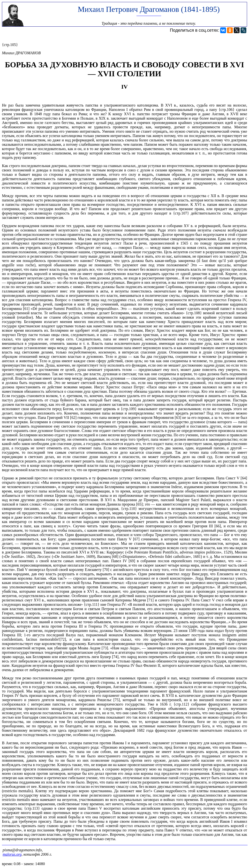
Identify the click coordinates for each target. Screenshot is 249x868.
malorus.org (12, 854)
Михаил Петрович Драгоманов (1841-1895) (149, 9)
